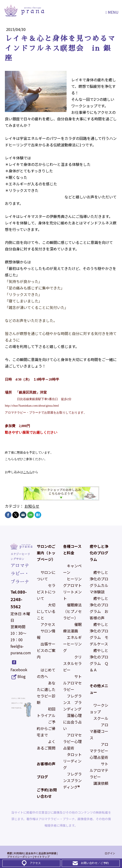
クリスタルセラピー (72, 663)
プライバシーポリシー (20, 857)
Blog (22, 676)
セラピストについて (46, 592)
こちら (28, 472)
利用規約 (19, 853)
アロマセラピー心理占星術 (72, 741)
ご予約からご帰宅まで (46, 728)
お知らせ (32, 506)
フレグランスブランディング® (72, 780)
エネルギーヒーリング (72, 644)
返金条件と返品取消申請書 (41, 853)
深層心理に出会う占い (72, 722)
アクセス (48, 624)
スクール (101, 718)
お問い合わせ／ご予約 (95, 863)
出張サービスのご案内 (46, 650)
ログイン (110, 853)
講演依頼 (101, 783)
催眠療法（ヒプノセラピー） (72, 611)
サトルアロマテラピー (99, 770)
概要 (10, 853)
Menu (112, 12)
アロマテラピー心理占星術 (99, 751)
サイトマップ (42, 857)
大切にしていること (46, 611)
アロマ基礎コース (99, 731)
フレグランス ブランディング (72, 702)
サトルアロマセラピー (72, 683)
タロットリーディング (72, 761)
